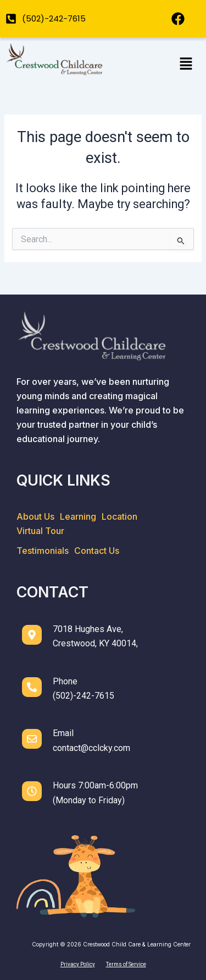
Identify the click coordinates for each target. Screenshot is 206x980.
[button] (186, 64)
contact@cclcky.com (91, 748)
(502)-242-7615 (83, 696)
